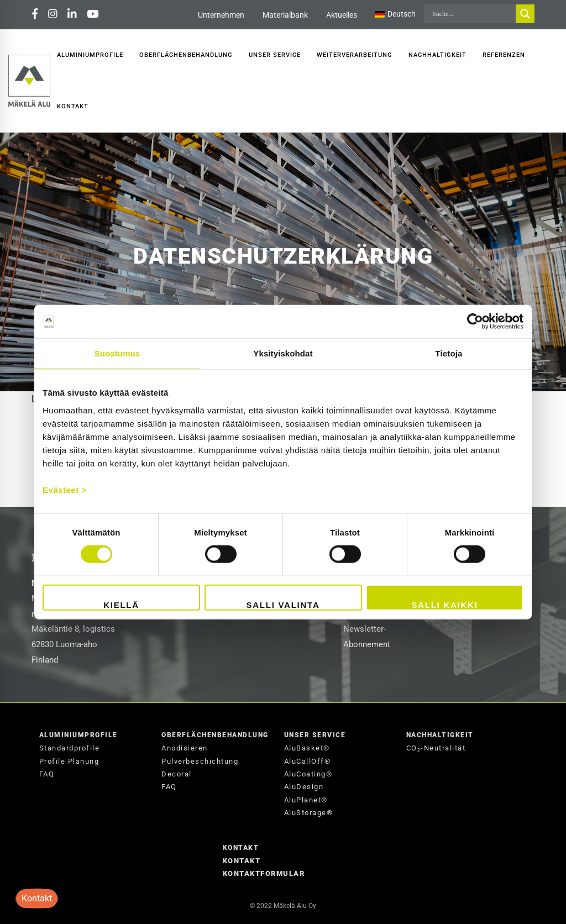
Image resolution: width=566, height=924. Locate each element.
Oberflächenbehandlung (215, 735)
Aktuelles (342, 15)
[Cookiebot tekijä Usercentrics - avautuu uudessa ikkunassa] (475, 322)
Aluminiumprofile (78, 735)
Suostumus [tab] (117, 353)
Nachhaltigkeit (440, 735)
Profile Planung (69, 761)
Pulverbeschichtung (200, 761)
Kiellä (121, 604)
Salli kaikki (444, 604)
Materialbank (285, 15)
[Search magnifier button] (525, 14)
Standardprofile (70, 748)
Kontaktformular (264, 873)
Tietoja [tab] (449, 353)
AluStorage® (309, 813)
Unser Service (315, 735)
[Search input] (473, 14)
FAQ (47, 774)
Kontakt (241, 848)
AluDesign (304, 787)
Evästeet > (65, 489)
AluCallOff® (308, 761)
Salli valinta (283, 604)
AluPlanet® (306, 800)
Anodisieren (185, 748)
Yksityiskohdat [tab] (283, 353)
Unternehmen (221, 15)
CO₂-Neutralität (436, 748)
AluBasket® (307, 748)
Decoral (177, 774)
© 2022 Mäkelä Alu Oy (283, 906)
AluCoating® (308, 774)
